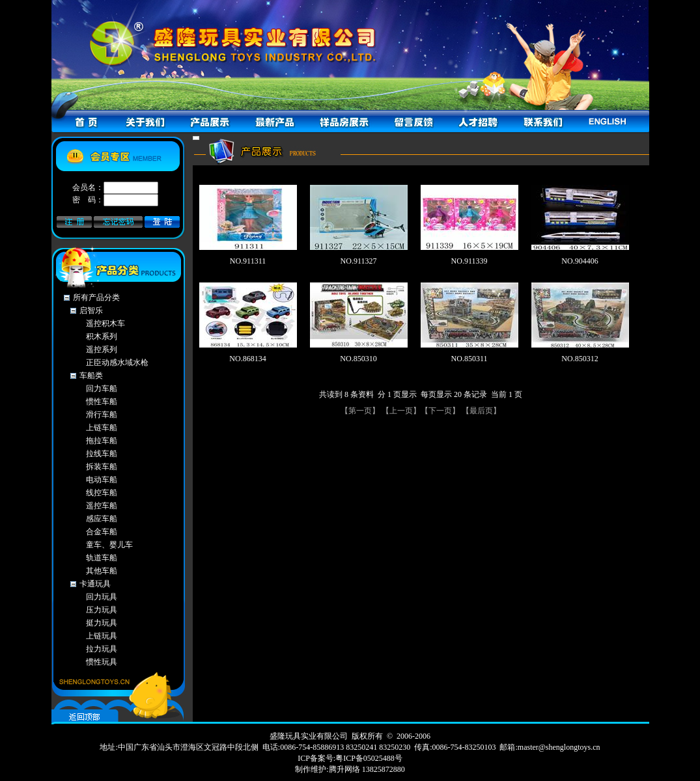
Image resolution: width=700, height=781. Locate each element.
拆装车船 (102, 467)
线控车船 (102, 493)
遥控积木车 (105, 323)
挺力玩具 (102, 623)
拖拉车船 (102, 441)
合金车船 (102, 532)
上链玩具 (102, 636)
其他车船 (102, 571)
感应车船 (102, 519)
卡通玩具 (95, 584)
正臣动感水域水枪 (117, 363)
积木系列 (102, 336)
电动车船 (102, 480)
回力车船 (102, 389)
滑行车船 (102, 415)
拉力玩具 (102, 649)
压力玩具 (102, 610)
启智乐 (91, 310)
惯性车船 (102, 402)
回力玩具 (102, 597)
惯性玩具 (102, 662)
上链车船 (102, 428)
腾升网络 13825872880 (367, 769)
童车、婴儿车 (109, 545)
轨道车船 (102, 558)
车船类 (91, 376)
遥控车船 (102, 506)
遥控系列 (102, 349)
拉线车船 (102, 454)
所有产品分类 (96, 297)
